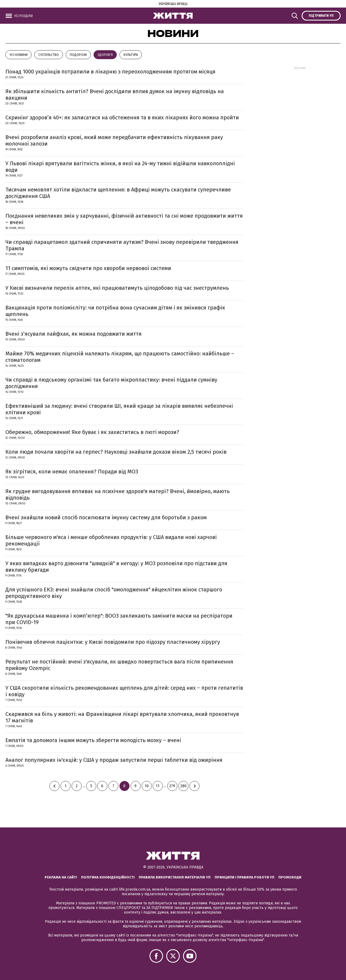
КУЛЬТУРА (131, 55)
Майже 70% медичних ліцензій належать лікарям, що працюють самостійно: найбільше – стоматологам (120, 357)
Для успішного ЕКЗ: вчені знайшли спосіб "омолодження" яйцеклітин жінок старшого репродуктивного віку (114, 593)
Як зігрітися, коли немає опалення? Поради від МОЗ (72, 472)
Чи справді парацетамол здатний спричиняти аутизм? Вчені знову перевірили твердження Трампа (122, 245)
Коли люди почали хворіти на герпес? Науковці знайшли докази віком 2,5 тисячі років (116, 452)
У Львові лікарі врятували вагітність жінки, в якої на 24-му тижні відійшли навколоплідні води (120, 167)
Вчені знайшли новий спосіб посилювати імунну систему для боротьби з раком (106, 517)
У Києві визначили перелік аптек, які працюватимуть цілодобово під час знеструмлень (117, 288)
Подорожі (78, 55)
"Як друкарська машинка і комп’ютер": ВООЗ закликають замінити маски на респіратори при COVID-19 (119, 619)
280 (183, 786)
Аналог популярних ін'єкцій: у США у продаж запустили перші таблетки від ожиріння (114, 760)
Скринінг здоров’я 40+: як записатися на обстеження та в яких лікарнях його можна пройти (122, 117)
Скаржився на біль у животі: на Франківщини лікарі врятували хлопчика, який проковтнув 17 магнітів (122, 717)
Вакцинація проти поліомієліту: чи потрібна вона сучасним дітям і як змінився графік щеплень (115, 311)
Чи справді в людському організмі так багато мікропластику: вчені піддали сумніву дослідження (111, 383)
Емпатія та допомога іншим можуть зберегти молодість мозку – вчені (93, 740)
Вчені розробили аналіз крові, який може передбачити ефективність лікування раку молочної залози (114, 140)
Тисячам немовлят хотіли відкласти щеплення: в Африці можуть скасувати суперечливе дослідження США (118, 193)
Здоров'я (105, 55)
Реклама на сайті (61, 877)
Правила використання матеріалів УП (175, 877)
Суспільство (49, 55)
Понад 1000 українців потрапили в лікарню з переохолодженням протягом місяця (110, 72)
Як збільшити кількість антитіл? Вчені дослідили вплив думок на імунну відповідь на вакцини (115, 95)
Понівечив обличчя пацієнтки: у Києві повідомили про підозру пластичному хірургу (113, 642)
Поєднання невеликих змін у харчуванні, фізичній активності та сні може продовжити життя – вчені (124, 219)
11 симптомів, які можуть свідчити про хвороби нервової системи (88, 268)
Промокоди (290, 877)
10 (147, 786)
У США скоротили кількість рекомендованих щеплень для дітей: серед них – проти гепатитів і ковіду (124, 691)
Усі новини (19, 55)
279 (172, 786)
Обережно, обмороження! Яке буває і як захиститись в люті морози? (92, 432)
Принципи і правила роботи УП (244, 877)
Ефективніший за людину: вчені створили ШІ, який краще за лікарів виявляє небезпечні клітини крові (119, 409)
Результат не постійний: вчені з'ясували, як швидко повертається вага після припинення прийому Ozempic (119, 665)
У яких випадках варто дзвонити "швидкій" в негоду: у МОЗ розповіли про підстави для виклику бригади (116, 567)
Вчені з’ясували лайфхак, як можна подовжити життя (74, 334)
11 (158, 786)
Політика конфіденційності (108, 877)
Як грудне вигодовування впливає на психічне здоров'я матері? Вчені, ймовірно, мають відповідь (118, 494)
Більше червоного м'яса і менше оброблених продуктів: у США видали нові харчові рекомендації (111, 540)
